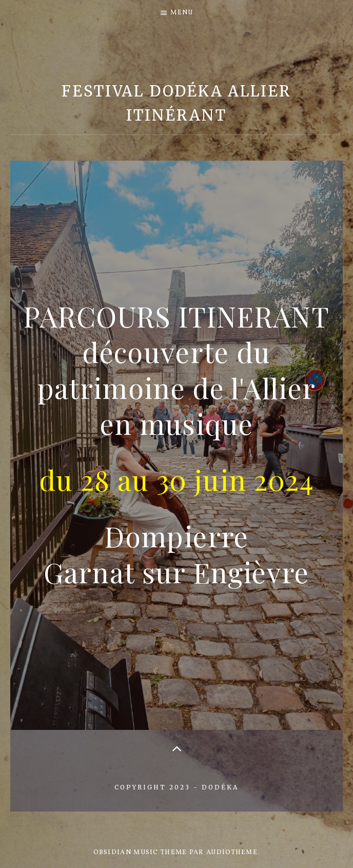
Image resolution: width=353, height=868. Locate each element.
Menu (182, 13)
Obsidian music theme (140, 853)
